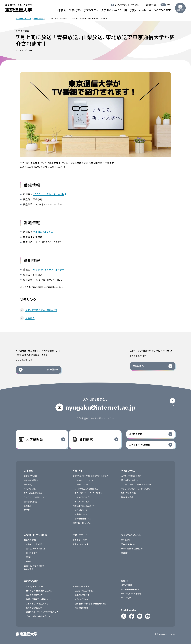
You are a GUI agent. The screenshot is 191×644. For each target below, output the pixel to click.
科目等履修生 (32, 553)
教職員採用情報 (81, 608)
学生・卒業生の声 (128, 544)
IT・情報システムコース (84, 480)
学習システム (91, 10)
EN (168, 5)
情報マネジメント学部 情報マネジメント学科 (90, 476)
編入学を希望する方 (34, 595)
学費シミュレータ (80, 544)
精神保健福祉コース (83, 519)
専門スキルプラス (82, 502)
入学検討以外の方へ (81, 587)
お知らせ (125, 581)
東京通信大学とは (31, 480)
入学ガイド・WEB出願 (114, 10)
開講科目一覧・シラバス (82, 523)
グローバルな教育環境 (33, 493)
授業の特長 (29, 485)
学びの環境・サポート (130, 480)
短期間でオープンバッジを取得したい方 (42, 612)
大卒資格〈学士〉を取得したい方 (39, 591)
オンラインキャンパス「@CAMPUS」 (136, 485)
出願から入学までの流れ (34, 566)
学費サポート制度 (80, 540)
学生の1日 (125, 540)
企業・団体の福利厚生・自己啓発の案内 (90, 604)
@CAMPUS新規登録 (130, 590)
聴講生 (29, 557)
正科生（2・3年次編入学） (36, 549)
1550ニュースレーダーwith (49, 194)
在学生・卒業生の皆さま (84, 591)
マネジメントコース (82, 485)
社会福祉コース (81, 514)
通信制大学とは (30, 476)
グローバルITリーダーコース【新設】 (89, 493)
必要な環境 (29, 569)
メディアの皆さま (82, 599)
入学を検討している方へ (34, 587)
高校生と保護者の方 (34, 608)
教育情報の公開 (30, 502)
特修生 (29, 562)
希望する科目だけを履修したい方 (40, 599)
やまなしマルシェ (42, 232)
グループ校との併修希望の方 (38, 616)
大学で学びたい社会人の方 (37, 604)
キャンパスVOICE (160, 10)
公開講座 (28, 506)
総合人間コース (81, 510)
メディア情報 (126, 585)
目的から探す (31, 581)
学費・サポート (138, 10)
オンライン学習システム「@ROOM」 (136, 489)
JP (163, 5)
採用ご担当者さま (82, 595)
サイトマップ (126, 598)
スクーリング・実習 (129, 493)
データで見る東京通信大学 (132, 549)
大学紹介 (61, 10)
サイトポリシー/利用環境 (131, 594)
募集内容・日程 (30, 540)
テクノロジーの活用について (35, 497)
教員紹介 (125, 553)
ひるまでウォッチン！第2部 (48, 270)
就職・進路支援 (127, 497)
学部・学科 (75, 10)
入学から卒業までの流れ (131, 476)
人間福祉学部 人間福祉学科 (84, 506)
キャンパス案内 (30, 489)
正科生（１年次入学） (34, 544)
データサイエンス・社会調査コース (88, 489)
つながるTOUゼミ (82, 497)
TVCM (27, 510)
